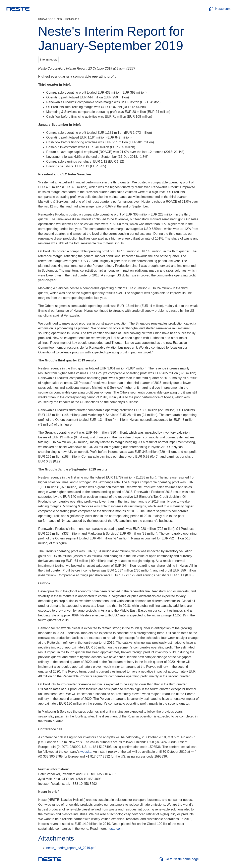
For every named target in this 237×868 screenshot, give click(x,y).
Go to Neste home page (179, 859)
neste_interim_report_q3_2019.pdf (71, 848)
